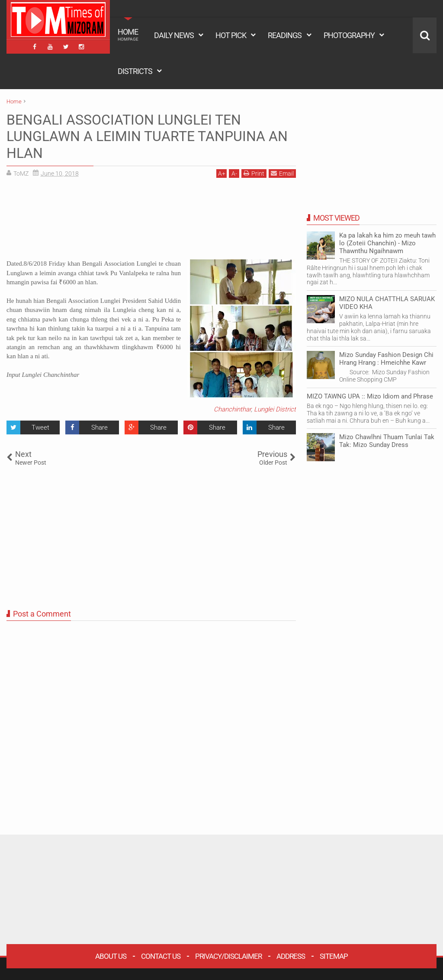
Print (254, 173)
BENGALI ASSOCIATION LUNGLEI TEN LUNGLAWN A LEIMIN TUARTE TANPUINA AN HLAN (147, 137)
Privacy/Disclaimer (228, 956)
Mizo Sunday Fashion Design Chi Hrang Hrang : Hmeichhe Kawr (386, 359)
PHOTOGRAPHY (349, 35)
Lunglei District (275, 409)
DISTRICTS (135, 71)
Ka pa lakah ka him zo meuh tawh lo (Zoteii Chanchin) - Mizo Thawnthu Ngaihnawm (387, 243)
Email (282, 173)
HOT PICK (231, 35)
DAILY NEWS (174, 35)
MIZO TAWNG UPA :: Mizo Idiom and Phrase (370, 396)
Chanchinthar (232, 409)
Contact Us (161, 956)
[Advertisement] (151, 222)
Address (291, 956)
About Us (111, 956)
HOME (128, 35)
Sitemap (334, 956)
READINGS (285, 35)
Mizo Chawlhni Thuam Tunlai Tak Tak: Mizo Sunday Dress (387, 441)
